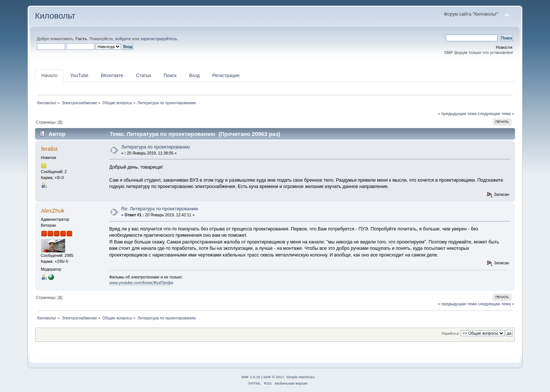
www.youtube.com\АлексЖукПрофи (141, 283)
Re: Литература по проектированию (160, 209)
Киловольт (55, 16)
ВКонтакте (112, 76)
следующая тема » (496, 114)
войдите (123, 39)
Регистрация (226, 76)
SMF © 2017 (274, 377)
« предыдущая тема (457, 114)
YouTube (79, 76)
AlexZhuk (52, 211)
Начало (49, 76)
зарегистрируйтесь (159, 39)
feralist (49, 149)
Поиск (170, 76)
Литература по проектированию (156, 147)
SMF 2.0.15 (251, 377)
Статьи (143, 76)
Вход (194, 76)
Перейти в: (451, 333)
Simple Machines (300, 377)
